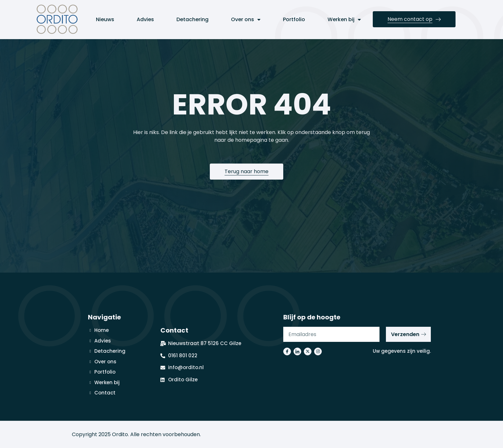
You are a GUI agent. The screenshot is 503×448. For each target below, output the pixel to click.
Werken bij (344, 20)
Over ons (246, 20)
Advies (145, 19)
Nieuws (105, 19)
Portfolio (294, 19)
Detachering (192, 19)
